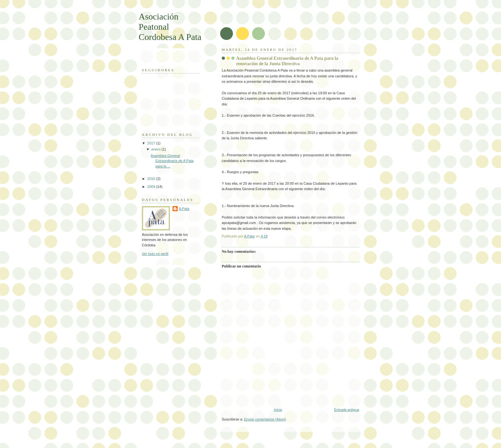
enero (156, 149)
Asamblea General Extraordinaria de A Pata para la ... (172, 161)
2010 (152, 179)
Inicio (278, 410)
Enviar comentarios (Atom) (265, 419)
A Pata (184, 209)
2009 (152, 187)
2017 (152, 143)
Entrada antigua (347, 410)
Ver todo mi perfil (155, 254)
